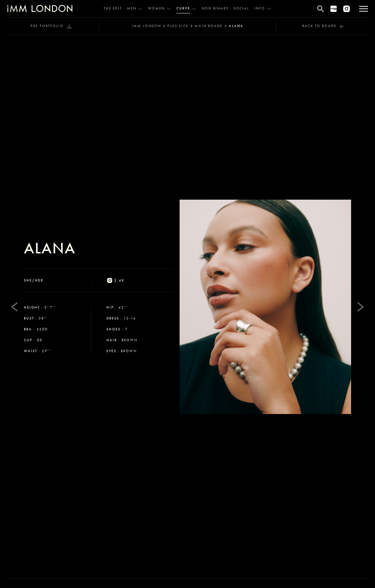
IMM (146, 26)
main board (209, 26)
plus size (178, 26)
